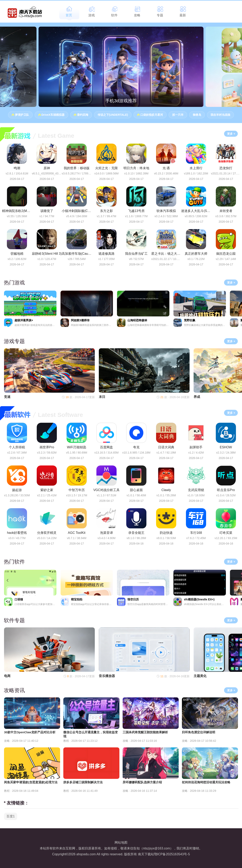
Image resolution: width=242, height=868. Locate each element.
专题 (160, 15)
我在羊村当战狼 (220, 115)
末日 (102, 397)
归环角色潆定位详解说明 (199, 732)
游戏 (92, 15)
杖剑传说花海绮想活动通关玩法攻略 (206, 782)
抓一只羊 (178, 115)
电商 (7, 676)
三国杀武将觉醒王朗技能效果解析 (145, 732)
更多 (230, 134)
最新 (183, 15)
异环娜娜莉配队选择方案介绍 (142, 782)
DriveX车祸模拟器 (53, 115)
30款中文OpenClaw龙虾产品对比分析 (30, 732)
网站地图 (121, 842)
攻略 (137, 15)
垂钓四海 (83, 115)
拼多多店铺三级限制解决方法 (83, 782)
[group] (121, 67)
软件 (114, 15)
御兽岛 (197, 115)
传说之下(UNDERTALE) (113, 115)
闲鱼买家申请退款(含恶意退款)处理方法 (31, 782)
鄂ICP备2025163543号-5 (172, 854)
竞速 (7, 397)
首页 (69, 15)
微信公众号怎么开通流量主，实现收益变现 (91, 734)
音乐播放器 (107, 676)
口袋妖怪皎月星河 (152, 115)
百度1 (11, 816)
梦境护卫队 (22, 115)
